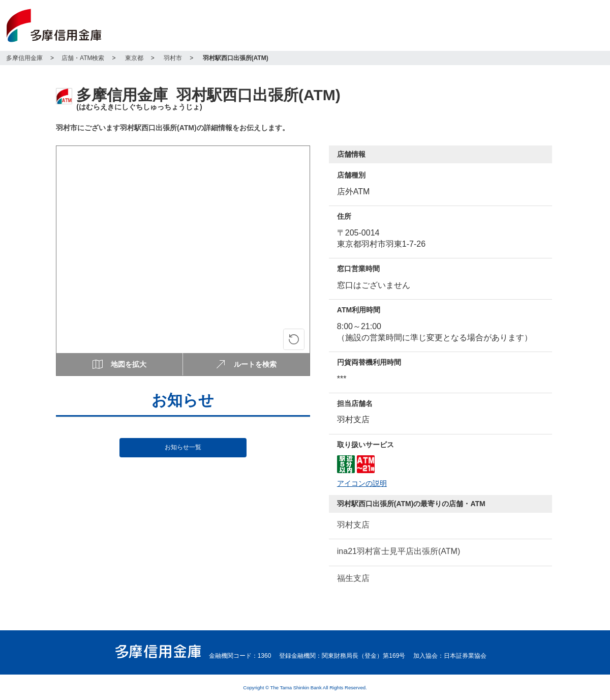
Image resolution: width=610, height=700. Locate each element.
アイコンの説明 (362, 484)
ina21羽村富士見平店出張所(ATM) (399, 551)
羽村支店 (353, 525)
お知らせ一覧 (183, 447)
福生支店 (353, 578)
